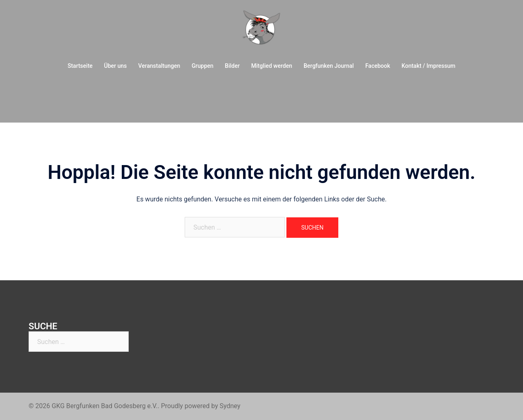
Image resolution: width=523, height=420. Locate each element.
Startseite (80, 66)
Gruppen (202, 66)
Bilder (232, 66)
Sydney (230, 406)
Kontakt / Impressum (429, 66)
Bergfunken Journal (329, 66)
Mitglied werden (272, 66)
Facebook (378, 66)
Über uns (116, 66)
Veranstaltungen (159, 66)
